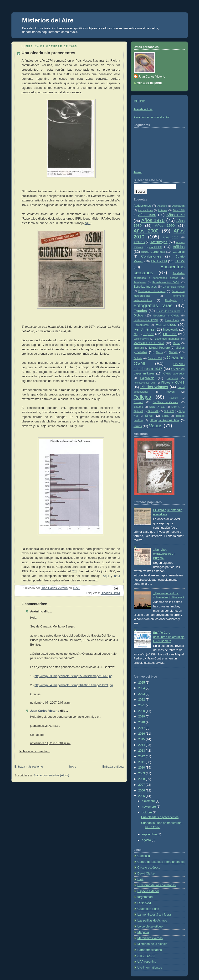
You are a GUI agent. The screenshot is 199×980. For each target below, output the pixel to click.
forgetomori (145, 897)
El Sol (180, 261)
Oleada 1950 (155, 358)
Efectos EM (159, 261)
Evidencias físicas (174, 287)
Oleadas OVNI (110, 593)
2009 (142, 773)
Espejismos (140, 282)
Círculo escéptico (149, 868)
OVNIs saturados (174, 374)
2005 (142, 796)
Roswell (138, 402)
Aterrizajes (159, 242)
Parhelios (172, 378)
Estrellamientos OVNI (166, 282)
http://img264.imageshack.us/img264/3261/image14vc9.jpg (74, 685)
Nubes (173, 352)
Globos (138, 316)
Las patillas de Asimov (152, 921)
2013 (142, 751)
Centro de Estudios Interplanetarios (161, 862)
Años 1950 (147, 215)
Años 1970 (153, 220)
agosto (147, 840)
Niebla (160, 352)
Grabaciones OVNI (146, 320)
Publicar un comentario (35, 751)
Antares (162, 210)
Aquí (106, 576)
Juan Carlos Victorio (45, 711)
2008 (142, 779)
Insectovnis (171, 330)
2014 (142, 745)
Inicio (73, 767)
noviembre (149, 807)
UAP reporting (147, 962)
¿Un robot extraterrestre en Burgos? (164, 554)
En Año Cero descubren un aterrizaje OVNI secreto (169, 637)
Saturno (138, 407)
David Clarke (146, 874)
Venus (156, 426)
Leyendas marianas (167, 339)
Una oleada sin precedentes (160, 817)
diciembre (149, 801)
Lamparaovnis (141, 339)
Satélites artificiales (165, 402)
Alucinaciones (145, 210)
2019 (142, 717)
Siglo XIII (153, 411)
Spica (165, 416)
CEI (74, 571)
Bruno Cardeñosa (153, 252)
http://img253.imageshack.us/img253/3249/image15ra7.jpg (74, 676)
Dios (140, 879)
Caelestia (144, 856)
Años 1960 (175, 215)
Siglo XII (138, 411)
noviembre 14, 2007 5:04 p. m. (50, 743)
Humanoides (166, 324)
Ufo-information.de (150, 968)
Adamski (162, 206)
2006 (142, 790)
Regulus (173, 398)
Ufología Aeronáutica (164, 420)
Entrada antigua (113, 767)
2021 (142, 705)
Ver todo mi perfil (150, 83)
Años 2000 (146, 231)
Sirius (149, 416)
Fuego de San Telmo (168, 311)
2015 (142, 739)
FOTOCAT (145, 903)
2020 (142, 711)
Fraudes (140, 311)
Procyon (170, 392)
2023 (142, 694)
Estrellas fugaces (145, 287)
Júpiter (148, 334)
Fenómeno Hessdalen (152, 291)
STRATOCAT (146, 956)
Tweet (138, 172)
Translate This (143, 109)
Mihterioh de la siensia (152, 944)
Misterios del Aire (48, 20)
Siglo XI (176, 407)
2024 (142, 688)
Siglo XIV (169, 411)
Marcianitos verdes (150, 938)
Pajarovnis (147, 378)
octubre (147, 812)
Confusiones (151, 256)
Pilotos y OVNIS (173, 383)
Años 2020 (170, 237)
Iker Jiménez (144, 329)
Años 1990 (165, 225)
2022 (142, 700)
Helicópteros (141, 325)
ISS (136, 334)
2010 (142, 768)
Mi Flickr (139, 101)
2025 (142, 683)
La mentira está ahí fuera (154, 915)
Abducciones (142, 206)
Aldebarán (179, 206)
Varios (138, 426)
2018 (142, 722)
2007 (142, 785)
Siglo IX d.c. (157, 407)
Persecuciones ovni (145, 383)
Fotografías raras (153, 306)
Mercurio (139, 348)
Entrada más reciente (29, 767)
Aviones (156, 247)
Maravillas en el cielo (149, 343)
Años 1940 (179, 210)
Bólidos (179, 247)
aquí (88, 223)
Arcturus (139, 242)
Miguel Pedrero (159, 348)
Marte (176, 343)
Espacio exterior (148, 891)
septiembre (150, 834)
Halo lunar (172, 320)
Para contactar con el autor (152, 117)
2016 (142, 734)
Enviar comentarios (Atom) (51, 775)
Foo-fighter (171, 300)
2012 (142, 756)
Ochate (138, 358)
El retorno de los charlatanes (157, 885)
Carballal (179, 252)
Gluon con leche (148, 909)
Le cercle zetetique (150, 927)
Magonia (143, 932)
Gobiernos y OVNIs (166, 316)
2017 (142, 728)
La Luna (170, 334)
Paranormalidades (150, 950)
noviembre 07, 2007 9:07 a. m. (50, 703)
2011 (142, 762)
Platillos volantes (154, 387)
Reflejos (142, 397)
